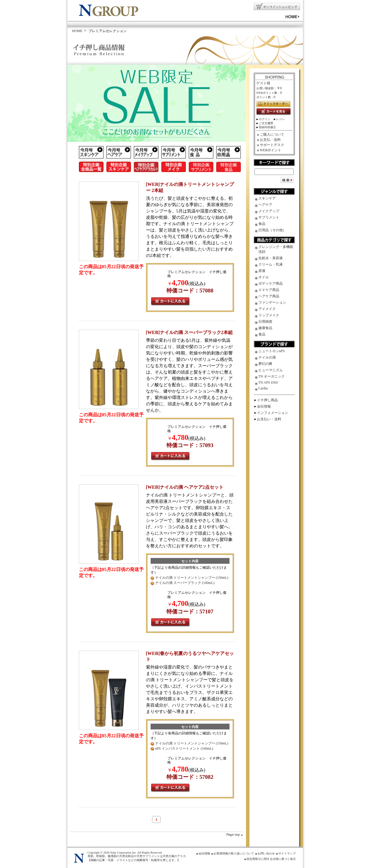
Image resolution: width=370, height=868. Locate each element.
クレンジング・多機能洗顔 (276, 249)
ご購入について (272, 135)
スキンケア (267, 198)
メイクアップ (269, 211)
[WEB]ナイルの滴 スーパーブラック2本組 (189, 332)
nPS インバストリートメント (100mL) (184, 748)
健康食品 (265, 328)
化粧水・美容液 (271, 258)
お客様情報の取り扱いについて (234, 853)
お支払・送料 (270, 140)
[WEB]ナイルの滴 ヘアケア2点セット (185, 487)
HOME (77, 31)
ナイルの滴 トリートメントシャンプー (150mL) (192, 578)
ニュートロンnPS (272, 351)
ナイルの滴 (267, 357)
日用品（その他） (272, 230)
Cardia (263, 388)
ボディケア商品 (271, 283)
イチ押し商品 (267, 400)
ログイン (264, 119)
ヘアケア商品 (269, 296)
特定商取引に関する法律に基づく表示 (271, 859)
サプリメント (269, 217)
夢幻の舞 (265, 364)
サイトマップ (287, 853)
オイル (264, 277)
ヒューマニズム (271, 370)
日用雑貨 (265, 322)
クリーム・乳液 (271, 264)
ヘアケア (265, 205)
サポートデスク (272, 145)
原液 (262, 271)
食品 (262, 224)
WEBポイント (271, 150)
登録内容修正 (267, 127)
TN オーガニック (272, 376)
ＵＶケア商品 (269, 290)
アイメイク (267, 309)
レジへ (280, 119)
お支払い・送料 (269, 419)
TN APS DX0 (268, 382)
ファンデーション (272, 303)
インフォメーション (273, 413)
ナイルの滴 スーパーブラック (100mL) (185, 583)
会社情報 (264, 406)
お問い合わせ (266, 853)
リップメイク (269, 315)
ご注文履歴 (266, 123)
